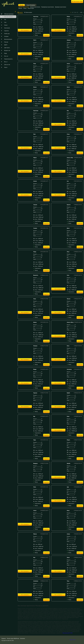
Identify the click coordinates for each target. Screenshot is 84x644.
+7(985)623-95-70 (78, 299)
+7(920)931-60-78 (44, 16)
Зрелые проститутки (35, 7)
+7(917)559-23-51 (78, 181)
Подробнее (46, 35)
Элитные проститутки (24, 7)
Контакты (23, 638)
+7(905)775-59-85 (44, 299)
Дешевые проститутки (61, 7)
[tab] (20, 13)
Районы (20, 8)
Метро (25, 8)
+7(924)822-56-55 (78, 510)
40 (81, 12)
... (79, 12)
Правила (4, 638)
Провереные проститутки (48, 7)
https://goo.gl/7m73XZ (67, 633)
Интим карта (31, 8)
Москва (21, 5)
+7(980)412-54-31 (78, 205)
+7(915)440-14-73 (78, 16)
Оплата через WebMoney (13, 638)
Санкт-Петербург (31, 5)
